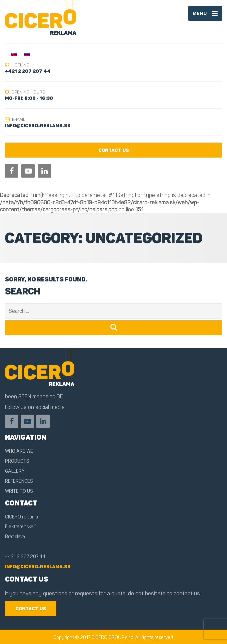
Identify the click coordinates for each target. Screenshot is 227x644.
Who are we (19, 451)
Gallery (15, 471)
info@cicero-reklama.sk (38, 567)
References (19, 481)
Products (17, 461)
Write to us (19, 491)
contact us (114, 150)
